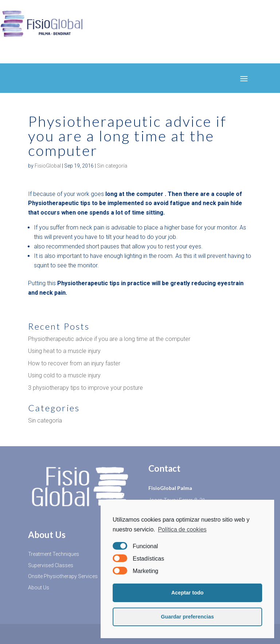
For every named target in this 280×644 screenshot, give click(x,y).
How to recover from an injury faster (74, 363)
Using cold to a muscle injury (64, 375)
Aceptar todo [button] (188, 593)
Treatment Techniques (54, 554)
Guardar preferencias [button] (187, 617)
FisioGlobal (48, 166)
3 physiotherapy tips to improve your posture (85, 388)
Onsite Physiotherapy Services (63, 576)
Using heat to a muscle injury (64, 351)
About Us (39, 588)
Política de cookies (182, 529)
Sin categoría (112, 166)
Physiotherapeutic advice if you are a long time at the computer (109, 339)
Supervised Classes (51, 565)
